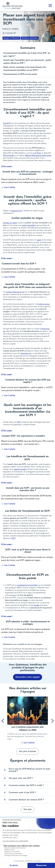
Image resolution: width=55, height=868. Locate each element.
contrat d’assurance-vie (15, 292)
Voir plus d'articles (27, 751)
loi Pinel (38, 153)
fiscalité (36, 605)
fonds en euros (43, 304)
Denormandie (9, 156)
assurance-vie (17, 211)
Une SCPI (7, 123)
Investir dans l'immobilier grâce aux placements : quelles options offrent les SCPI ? (27, 62)
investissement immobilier (27, 585)
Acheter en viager (10, 223)
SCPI (19, 422)
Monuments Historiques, (42, 156)
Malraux (28, 156)
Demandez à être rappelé (28, 677)
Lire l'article (8, 187)
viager (39, 240)
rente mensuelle (28, 225)
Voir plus (28, 809)
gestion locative (20, 469)
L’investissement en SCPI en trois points (20, 74)
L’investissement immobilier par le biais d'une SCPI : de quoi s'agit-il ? (27, 55)
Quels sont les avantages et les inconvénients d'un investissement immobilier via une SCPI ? (25, 69)
